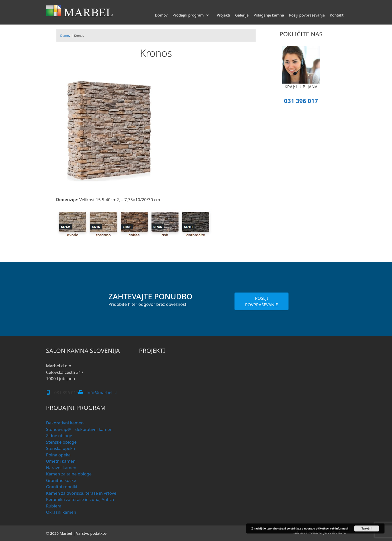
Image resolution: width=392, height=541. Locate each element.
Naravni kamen (61, 468)
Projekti (223, 15)
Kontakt (337, 15)
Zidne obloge (59, 436)
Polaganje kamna (269, 15)
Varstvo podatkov (91, 533)
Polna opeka (58, 455)
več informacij (339, 528)
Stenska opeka (60, 448)
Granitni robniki (62, 487)
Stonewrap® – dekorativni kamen (79, 429)
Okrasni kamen (61, 512)
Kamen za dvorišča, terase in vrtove (81, 493)
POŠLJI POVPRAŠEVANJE (261, 301)
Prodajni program (193, 15)
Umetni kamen (61, 461)
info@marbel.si (101, 392)
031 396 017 (301, 101)
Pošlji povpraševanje (307, 15)
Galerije (242, 15)
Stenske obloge (61, 442)
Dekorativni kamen (65, 423)
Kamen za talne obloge (69, 474)
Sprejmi (367, 528)
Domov (161, 15)
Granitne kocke (61, 480)
